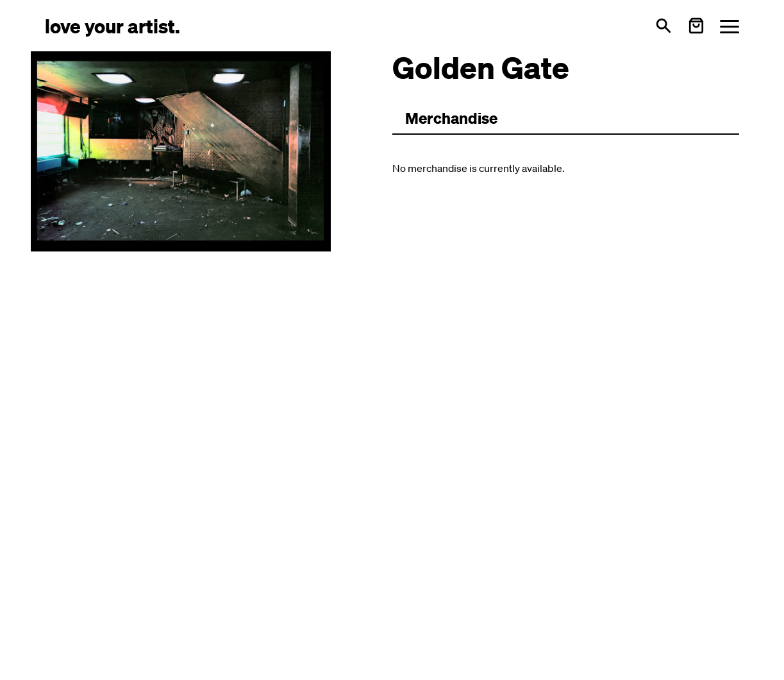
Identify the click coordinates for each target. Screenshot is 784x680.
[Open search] (663, 26)
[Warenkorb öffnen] (696, 26)
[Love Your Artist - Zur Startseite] (113, 25)
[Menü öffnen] (730, 26)
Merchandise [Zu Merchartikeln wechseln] (451, 118)
